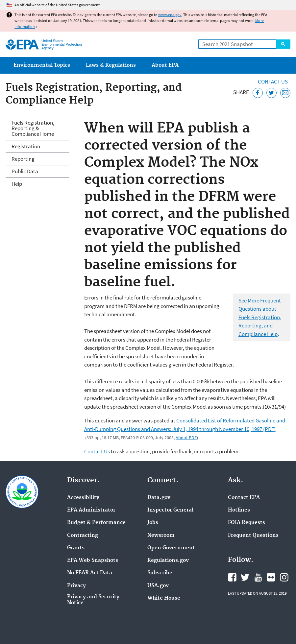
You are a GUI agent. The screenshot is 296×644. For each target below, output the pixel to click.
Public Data (25, 171)
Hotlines (239, 510)
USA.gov (158, 586)
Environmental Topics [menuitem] (42, 65)
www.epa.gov (170, 15)
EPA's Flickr (271, 577)
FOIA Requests (247, 523)
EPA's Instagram (284, 577)
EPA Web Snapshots (93, 561)
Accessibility (83, 498)
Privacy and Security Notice (93, 600)
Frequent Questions (253, 536)
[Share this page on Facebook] (258, 93)
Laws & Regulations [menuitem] (111, 65)
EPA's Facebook (232, 577)
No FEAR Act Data (90, 573)
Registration (26, 146)
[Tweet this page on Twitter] (271, 93)
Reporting (23, 159)
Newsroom (161, 536)
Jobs (153, 523)
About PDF (186, 438)
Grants (76, 548)
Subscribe (160, 573)
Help (17, 184)
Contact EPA (244, 498)
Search (283, 44)
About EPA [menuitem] (165, 65)
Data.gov (159, 498)
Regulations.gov (168, 561)
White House (164, 598)
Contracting (83, 536)
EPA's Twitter (245, 577)
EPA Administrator (91, 510)
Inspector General (170, 510)
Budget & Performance (96, 523)
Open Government (171, 548)
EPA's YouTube (258, 577)
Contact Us (273, 82)
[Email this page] (285, 93)
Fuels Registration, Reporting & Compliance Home (33, 128)
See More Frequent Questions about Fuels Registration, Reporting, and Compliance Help (260, 317)
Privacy (76, 586)
